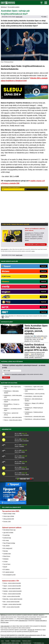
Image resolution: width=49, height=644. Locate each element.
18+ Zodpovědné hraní (26, 643)
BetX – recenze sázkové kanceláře (11, 602)
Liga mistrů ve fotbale (8, 533)
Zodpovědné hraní (23, 621)
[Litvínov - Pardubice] (8, 445)
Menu (46, 3)
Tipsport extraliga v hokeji (9, 514)
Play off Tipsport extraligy (9, 543)
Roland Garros (7, 556)
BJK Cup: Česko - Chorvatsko (22, 435)
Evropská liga (6, 535)
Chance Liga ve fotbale (9, 516)
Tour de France (7, 564)
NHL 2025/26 (6, 546)
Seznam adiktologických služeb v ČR (34, 635)
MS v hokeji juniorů (8, 548)
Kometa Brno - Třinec (20, 463)
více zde (33, 251)
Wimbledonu (5, 115)
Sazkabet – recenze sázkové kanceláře (12, 591)
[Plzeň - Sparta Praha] (8, 457)
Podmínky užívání (27, 641)
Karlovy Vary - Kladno (20, 452)
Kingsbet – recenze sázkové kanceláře (12, 604)
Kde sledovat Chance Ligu (9, 530)
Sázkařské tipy (7, 429)
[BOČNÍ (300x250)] (13, 504)
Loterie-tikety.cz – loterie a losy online (34, 396)
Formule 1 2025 (7, 522)
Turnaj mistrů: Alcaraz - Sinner (22, 469)
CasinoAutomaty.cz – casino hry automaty (35, 394)
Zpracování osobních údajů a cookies (10, 643)
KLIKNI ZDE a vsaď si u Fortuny (36, 244)
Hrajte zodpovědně (4, 249)
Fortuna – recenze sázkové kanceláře (12, 583)
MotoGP (5, 567)
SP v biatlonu (6, 569)
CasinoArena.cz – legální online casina (34, 387)
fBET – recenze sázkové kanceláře (11, 607)
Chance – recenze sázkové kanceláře (12, 594)
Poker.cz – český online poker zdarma (13, 420)
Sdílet (44, 17)
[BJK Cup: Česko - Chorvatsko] (8, 434)
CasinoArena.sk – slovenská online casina (35, 417)
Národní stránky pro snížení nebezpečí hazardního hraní (18, 637)
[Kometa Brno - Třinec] (8, 462)
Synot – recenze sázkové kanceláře (12, 596)
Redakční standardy (16, 641)
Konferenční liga (7, 538)
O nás (2, 641)
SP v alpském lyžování (9, 572)
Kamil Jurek (19, 17)
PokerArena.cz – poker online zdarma (13, 417)
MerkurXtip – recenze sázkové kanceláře (13, 599)
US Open (12, 137)
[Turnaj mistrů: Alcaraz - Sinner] (8, 468)
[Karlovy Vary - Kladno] (8, 451)
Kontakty (7, 641)
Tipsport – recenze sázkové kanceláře (12, 586)
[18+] (42, 3)
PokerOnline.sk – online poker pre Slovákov (35, 419)
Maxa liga (5, 551)
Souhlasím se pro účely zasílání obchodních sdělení (24, 374)
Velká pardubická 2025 (9, 519)
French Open (40, 113)
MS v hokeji (6, 540)
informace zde (31, 630)
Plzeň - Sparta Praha (20, 458)
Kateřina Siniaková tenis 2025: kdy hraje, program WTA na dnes (36, 347)
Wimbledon (6, 559)
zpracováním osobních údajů (18, 374)
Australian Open (34, 108)
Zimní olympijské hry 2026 (9, 575)
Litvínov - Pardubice (19, 446)
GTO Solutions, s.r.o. (39, 643)
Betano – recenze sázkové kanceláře (12, 588)
